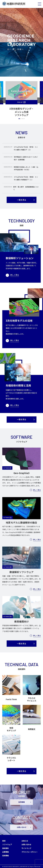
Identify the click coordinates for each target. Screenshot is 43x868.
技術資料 (6, 848)
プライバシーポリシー (30, 852)
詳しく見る (15, 275)
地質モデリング (11, 729)
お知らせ (25, 841)
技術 (4, 841)
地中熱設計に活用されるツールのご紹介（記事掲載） (26, 158)
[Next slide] (40, 100)
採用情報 (22, 802)
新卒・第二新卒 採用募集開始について (26, 188)
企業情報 (6, 852)
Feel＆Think (11, 699)
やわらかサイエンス (32, 699)
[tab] (19, 119)
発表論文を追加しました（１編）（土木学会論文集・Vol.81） (26, 168)
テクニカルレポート (11, 759)
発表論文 (32, 729)
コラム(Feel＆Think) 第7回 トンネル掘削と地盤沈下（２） (26, 148)
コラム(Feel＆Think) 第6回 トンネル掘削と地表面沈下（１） (26, 178)
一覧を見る (22, 200)
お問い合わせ (22, 827)
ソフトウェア (7, 844)
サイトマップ (26, 848)
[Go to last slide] (3, 100)
